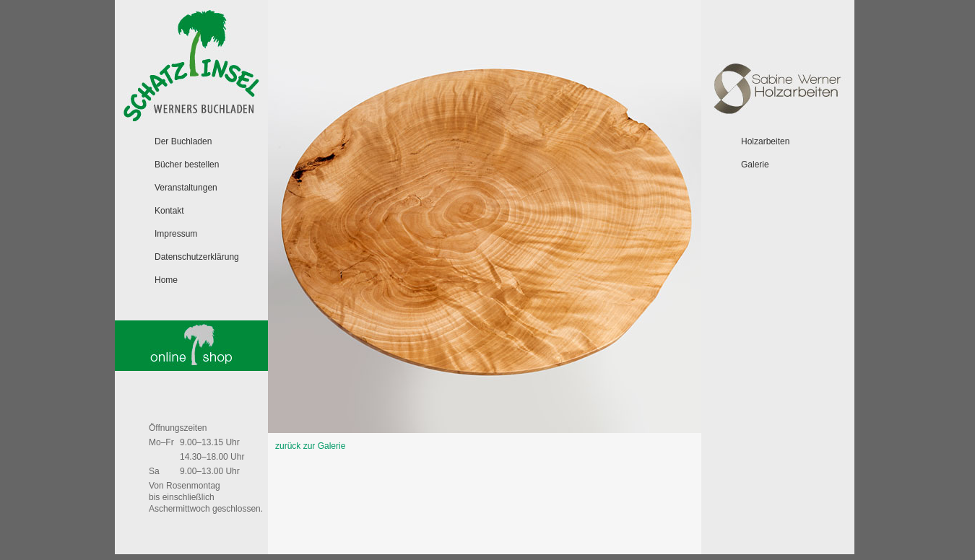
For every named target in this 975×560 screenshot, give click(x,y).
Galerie (755, 165)
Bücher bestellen (187, 165)
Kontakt (169, 211)
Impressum (176, 234)
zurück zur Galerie (310, 446)
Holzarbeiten (765, 141)
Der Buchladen (183, 141)
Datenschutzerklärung (197, 257)
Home (166, 280)
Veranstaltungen (186, 188)
